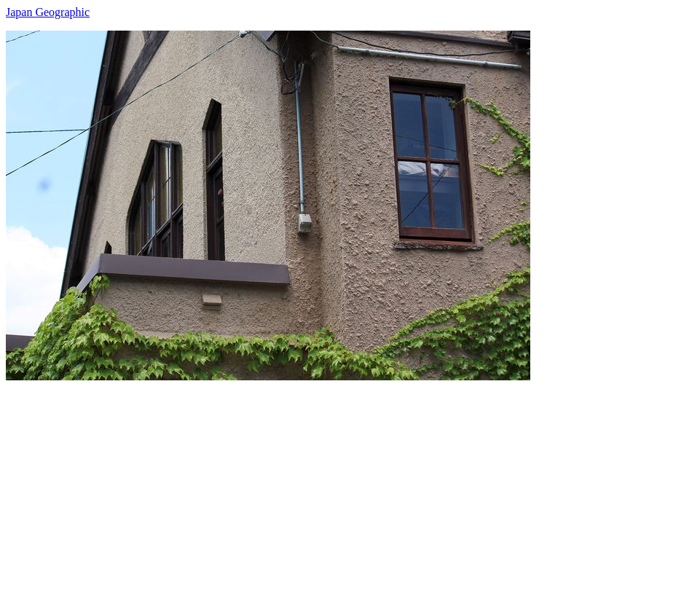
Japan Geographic (48, 12)
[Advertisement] (350, 482)
